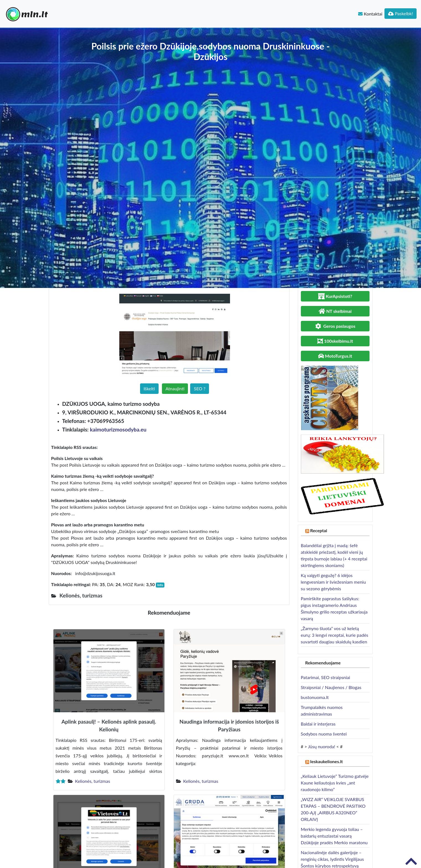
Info (160, 585)
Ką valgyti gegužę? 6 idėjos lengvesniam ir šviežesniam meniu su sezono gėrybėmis (333, 582)
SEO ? (200, 388)
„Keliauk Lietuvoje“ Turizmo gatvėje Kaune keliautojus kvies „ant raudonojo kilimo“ (335, 783)
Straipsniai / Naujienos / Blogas (331, 687)
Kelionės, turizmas (93, 781)
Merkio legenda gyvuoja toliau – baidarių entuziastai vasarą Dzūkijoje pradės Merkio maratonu (334, 836)
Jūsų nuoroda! (322, 746)
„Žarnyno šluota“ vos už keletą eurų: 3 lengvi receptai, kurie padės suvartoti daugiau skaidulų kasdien (335, 635)
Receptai (319, 530)
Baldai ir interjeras (318, 724)
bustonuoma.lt (315, 697)
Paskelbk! (401, 13)
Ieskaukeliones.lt (326, 761)
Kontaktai (370, 14)
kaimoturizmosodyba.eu (118, 429)
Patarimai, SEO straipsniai (326, 677)
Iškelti (149, 388)
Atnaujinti (175, 388)
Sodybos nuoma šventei (324, 734)
